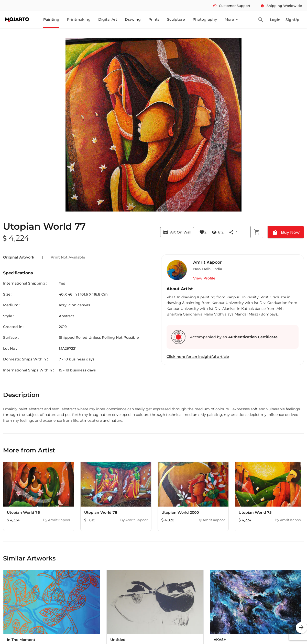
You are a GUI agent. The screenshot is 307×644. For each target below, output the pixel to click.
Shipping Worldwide (281, 6)
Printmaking (79, 19)
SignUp (292, 20)
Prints (154, 19)
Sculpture (176, 19)
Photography (205, 19)
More (232, 19)
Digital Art (108, 19)
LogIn (275, 20)
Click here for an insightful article (198, 357)
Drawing (133, 19)
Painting (51, 19)
